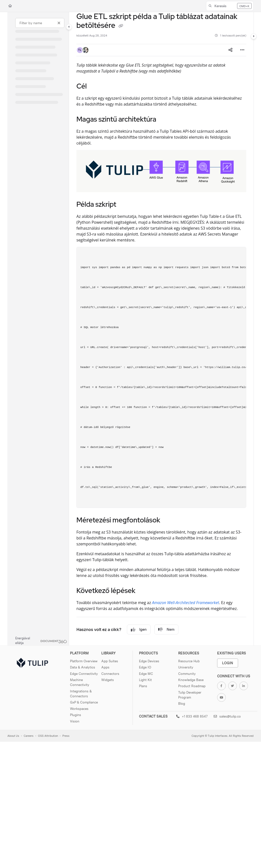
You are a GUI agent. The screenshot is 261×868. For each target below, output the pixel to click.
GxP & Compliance (84, 702)
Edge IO (145, 667)
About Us (13, 736)
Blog (182, 703)
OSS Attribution (48, 736)
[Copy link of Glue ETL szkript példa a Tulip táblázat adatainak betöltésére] (121, 26)
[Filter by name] (40, 23)
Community (187, 674)
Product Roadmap (192, 686)
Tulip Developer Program (190, 695)
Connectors (110, 674)
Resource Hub (189, 661)
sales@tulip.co (227, 716)
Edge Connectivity (84, 674)
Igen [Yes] (139, 630)
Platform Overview (84, 661)
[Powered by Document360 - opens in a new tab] (41, 641)
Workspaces (79, 709)
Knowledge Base (191, 680)
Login (228, 663)
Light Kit (145, 680)
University (186, 667)
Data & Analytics (83, 667)
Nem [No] (166, 630)
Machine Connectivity (80, 682)
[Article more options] (242, 50)
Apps (105, 667)
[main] (161, 329)
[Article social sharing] (230, 50)
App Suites (110, 661)
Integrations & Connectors (81, 694)
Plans (143, 686)
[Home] (10, 6)
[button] (230, 6)
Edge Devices (149, 661)
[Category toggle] (69, 27)
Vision (75, 721)
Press (66, 736)
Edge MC (146, 674)
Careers (29, 736)
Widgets (108, 680)
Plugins (76, 715)
